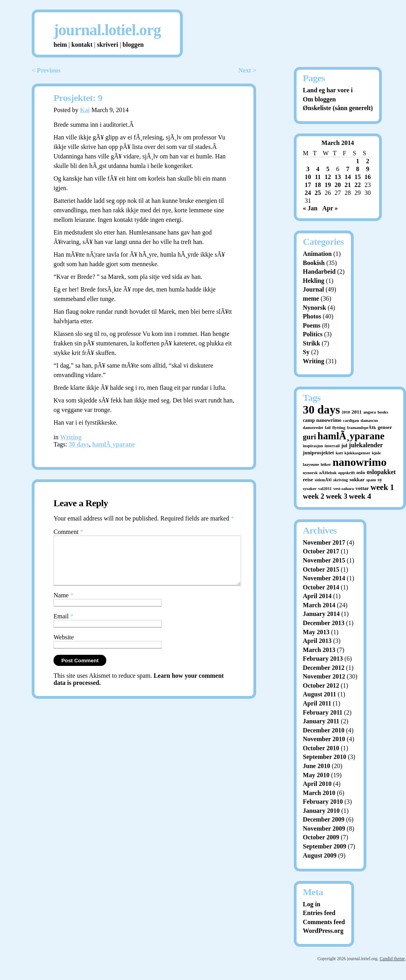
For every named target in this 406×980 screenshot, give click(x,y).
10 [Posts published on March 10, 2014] (308, 177)
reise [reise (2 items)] (308, 480)
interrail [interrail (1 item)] (332, 446)
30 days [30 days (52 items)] (322, 410)
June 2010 (317, 766)
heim (60, 45)
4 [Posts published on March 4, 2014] (318, 169)
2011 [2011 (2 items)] (357, 412)
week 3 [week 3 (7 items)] (337, 496)
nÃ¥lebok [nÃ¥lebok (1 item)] (328, 473)
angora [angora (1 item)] (370, 412)
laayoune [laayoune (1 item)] (311, 464)
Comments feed (324, 922)
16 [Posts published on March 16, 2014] (368, 177)
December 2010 (324, 730)
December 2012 (324, 668)
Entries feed (319, 913)
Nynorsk (315, 308)
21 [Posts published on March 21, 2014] (348, 185)
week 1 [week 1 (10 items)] (382, 487)
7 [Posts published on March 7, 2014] (348, 169)
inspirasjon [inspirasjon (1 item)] (313, 446)
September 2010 (325, 757)
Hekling (314, 281)
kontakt (82, 45)
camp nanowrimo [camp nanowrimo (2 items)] (322, 420)
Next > (247, 70)
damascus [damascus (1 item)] (369, 420)
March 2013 (319, 650)
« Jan (310, 208)
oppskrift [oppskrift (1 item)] (347, 473)
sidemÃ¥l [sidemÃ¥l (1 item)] (323, 480)
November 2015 (324, 560)
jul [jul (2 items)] (344, 445)
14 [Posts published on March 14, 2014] (348, 177)
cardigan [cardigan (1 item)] (351, 420)
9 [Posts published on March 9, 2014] (368, 169)
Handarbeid (319, 272)
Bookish (314, 263)
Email (63, 626)
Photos (312, 316)
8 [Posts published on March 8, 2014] (358, 169)
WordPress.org (323, 931)
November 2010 (324, 739)
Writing (71, 437)
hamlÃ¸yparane (114, 444)
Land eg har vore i (328, 90)
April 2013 (317, 641)
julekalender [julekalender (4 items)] (366, 445)
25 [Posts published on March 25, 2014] (318, 193)
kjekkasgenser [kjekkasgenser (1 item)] (357, 453)
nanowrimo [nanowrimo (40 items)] (360, 462)
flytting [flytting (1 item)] (339, 428)
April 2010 (317, 784)
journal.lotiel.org (107, 30)
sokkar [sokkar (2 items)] (357, 480)
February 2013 (323, 659)
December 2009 (324, 819)
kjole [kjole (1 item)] (376, 453)
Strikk (312, 343)
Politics (313, 334)
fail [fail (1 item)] (328, 428)
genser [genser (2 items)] (385, 427)
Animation (317, 254)
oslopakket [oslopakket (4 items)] (381, 472)
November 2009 (324, 828)
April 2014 (317, 596)
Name (63, 605)
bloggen (133, 45)
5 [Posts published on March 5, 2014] (328, 169)
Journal (313, 289)
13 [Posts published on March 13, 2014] (338, 177)
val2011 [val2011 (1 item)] (325, 489)
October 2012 (321, 685)
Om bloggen (319, 99)
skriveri (108, 45)
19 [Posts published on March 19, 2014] (328, 185)
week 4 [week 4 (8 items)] (360, 496)
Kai (85, 110)
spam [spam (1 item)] (371, 480)
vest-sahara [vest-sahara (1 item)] (344, 489)
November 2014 (324, 578)
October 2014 (321, 587)
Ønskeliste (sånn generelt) (338, 108)
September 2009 (325, 846)
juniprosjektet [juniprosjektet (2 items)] (319, 453)
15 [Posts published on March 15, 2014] (358, 177)
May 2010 (316, 775)
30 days (79, 444)
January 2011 (321, 721)
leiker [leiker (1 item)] (326, 464)
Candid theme (392, 959)
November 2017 (324, 542)
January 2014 (321, 614)
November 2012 (324, 676)
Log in (312, 904)
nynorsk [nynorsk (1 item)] (310, 473)
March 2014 (319, 605)
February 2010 (323, 802)
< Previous (46, 70)
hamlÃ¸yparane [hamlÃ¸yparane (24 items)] (351, 436)
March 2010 (319, 793)
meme (311, 298)
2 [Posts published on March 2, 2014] (368, 161)
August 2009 (320, 855)
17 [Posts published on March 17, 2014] (308, 185)
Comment (68, 532)
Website (64, 647)
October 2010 (321, 748)
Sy (306, 352)
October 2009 (321, 837)
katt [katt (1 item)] (339, 453)
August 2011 (320, 694)
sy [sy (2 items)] (380, 480)
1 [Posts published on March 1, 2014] (358, 161)
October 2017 (321, 551)
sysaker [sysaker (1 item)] (310, 489)
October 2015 (321, 569)
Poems (312, 325)
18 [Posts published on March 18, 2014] (318, 185)
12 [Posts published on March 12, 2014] (328, 177)
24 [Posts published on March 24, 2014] (308, 193)
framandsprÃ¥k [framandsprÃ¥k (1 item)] (361, 428)
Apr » (330, 208)
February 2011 (323, 712)
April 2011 (317, 703)
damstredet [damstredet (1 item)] (313, 428)
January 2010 (321, 811)
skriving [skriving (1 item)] (340, 480)
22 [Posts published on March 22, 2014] (358, 185)
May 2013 (316, 632)
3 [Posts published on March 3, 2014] (308, 169)
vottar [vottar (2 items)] (362, 488)
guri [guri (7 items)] (309, 437)
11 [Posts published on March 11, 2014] (318, 177)
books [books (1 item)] (383, 412)
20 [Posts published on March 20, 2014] (338, 185)
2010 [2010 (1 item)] (346, 412)
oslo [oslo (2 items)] (361, 472)
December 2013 (324, 623)
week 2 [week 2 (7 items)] (314, 496)
